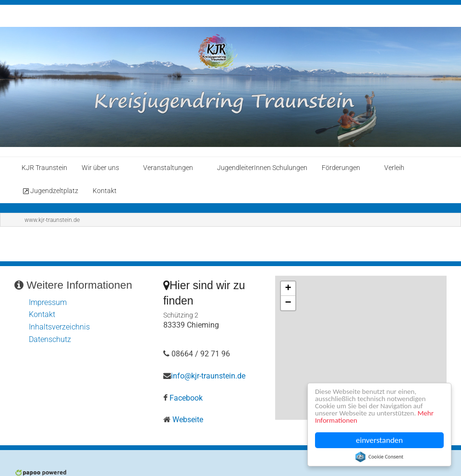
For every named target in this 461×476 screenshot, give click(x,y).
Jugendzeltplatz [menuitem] (50, 191)
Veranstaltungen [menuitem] (168, 168)
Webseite (188, 420)
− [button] (288, 303)
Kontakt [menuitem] (105, 191)
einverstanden (379, 440)
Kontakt (42, 314)
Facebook (186, 398)
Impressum (48, 302)
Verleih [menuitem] (394, 168)
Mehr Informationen (349, 420)
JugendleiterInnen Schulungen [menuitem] (262, 168)
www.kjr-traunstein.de (52, 220)
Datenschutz (50, 339)
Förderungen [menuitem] (341, 168)
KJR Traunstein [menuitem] (44, 168)
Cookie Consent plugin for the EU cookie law (379, 457)
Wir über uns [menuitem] (100, 168)
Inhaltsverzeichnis (59, 327)
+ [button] (288, 289)
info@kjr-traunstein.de (208, 376)
